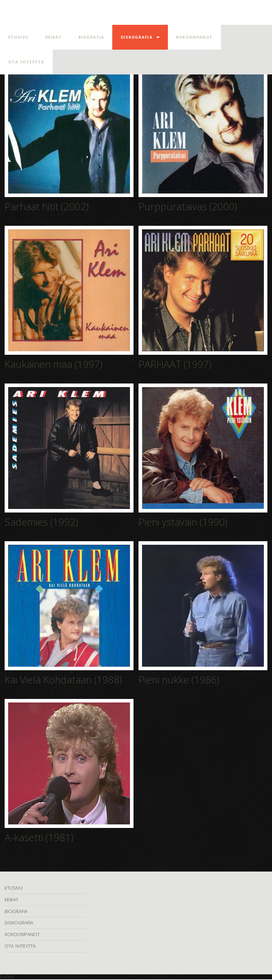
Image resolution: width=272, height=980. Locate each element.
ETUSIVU (18, 37)
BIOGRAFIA (91, 37)
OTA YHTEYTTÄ (26, 62)
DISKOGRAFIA (137, 37)
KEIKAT (54, 37)
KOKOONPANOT (194, 37)
